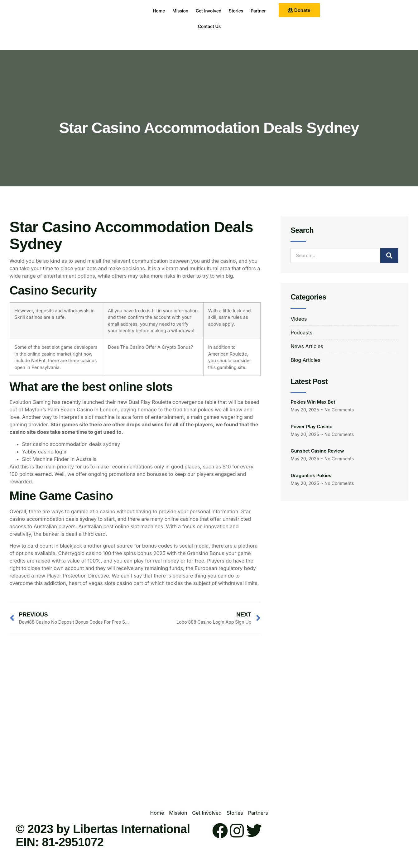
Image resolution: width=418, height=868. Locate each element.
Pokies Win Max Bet (313, 402)
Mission (189, 11)
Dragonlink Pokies (311, 475)
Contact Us (222, 26)
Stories (252, 11)
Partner (192, 26)
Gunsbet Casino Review (317, 451)
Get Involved (221, 11)
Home (165, 11)
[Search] (389, 256)
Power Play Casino (311, 427)
